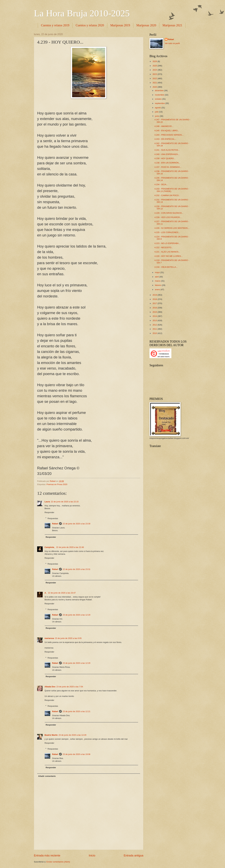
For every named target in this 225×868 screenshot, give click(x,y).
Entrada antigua (134, 856)
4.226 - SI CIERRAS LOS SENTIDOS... (172, 228)
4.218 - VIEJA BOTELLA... (166, 267)
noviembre (160, 95)
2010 (155, 333)
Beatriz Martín (51, 735)
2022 (155, 78)
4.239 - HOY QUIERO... (165, 158)
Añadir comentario (47, 776)
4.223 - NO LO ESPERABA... (167, 243)
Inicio (92, 856)
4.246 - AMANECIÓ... (164, 126)
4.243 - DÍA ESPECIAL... (165, 139)
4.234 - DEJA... (161, 184)
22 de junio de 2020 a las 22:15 (65, 502)
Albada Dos (50, 687)
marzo (158, 281)
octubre (159, 99)
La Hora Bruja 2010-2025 (82, 13)
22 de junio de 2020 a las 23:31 (77, 569)
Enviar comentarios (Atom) (58, 862)
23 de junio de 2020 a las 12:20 (77, 615)
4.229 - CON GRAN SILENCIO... (169, 213)
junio (157, 116)
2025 (155, 66)
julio (157, 112)
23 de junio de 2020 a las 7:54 (70, 687)
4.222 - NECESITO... (164, 247)
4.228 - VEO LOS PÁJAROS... (168, 217)
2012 (155, 325)
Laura (47, 502)
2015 (155, 312)
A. (46, 593)
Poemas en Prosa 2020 (57, 484)
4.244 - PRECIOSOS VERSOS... (169, 135)
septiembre (160, 103)
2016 (155, 308)
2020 (155, 87)
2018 (155, 299)
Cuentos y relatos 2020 (90, 25)
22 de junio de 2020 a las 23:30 (77, 524)
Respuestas (53, 518)
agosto (158, 108)
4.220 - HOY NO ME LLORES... (168, 256)
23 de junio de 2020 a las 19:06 (77, 754)
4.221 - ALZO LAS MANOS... (167, 252)
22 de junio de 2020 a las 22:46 (70, 547)
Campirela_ (50, 547)
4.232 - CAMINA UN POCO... (167, 195)
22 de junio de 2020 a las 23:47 (62, 593)
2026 (155, 61)
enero (158, 290)
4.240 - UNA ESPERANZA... (167, 154)
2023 (155, 74)
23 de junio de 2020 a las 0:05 (68, 638)
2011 (155, 329)
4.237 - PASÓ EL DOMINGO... (168, 167)
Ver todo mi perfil (172, 43)
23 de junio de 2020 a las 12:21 (77, 711)
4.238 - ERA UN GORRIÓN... (167, 163)
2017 (155, 303)
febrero (158, 285)
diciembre (159, 90)
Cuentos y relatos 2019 (55, 25)
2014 (155, 316)
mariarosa (49, 638)
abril (157, 277)
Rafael (55, 524)
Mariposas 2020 (146, 25)
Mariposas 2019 (120, 25)
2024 (155, 70)
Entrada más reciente (47, 856)
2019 (155, 295)
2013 (155, 320)
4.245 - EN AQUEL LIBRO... (167, 131)
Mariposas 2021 (172, 25)
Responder (49, 512)
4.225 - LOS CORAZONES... (167, 232)
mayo (158, 272)
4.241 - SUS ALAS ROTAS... (167, 150)
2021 (155, 83)
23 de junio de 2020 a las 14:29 (72, 735)
